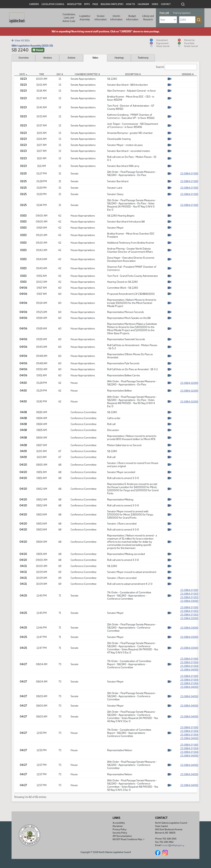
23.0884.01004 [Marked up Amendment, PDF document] (191, 667)
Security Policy (120, 833)
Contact (166, 4)
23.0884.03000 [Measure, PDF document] (189, 629)
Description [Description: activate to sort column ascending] (132, 74)
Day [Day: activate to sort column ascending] (59, 74)
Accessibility (119, 823)
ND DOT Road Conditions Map (129, 839)
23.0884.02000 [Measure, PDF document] (189, 383)
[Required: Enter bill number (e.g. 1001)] (187, 20)
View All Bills (21, 40)
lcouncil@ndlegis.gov (173, 845)
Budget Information (132, 18)
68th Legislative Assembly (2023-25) (32, 46)
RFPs (87, 4)
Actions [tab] (71, 58)
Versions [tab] (47, 58)
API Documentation (122, 836)
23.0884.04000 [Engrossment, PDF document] (191, 671)
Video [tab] (95, 58)
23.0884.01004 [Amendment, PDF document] (191, 663)
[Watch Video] (169, 79)
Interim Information (116, 18)
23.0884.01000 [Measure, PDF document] (189, 173)
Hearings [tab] (119, 58)
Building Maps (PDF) (112, 4)
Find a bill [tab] (164, 13)
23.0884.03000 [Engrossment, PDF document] (191, 601)
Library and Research (148, 18)
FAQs (95, 4)
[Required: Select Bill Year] (168, 20)
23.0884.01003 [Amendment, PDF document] (191, 594)
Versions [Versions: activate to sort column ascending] (187, 74)
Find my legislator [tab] (182, 13)
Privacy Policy (120, 829)
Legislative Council (53, 4)
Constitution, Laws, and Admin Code (69, 18)
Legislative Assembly (85, 18)
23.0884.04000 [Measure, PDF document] (189, 698)
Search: (176, 67)
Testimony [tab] (143, 58)
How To (130, 4)
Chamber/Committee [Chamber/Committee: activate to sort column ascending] (86, 74)
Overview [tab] (23, 58)
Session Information (101, 18)
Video (155, 4)
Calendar (143, 4)
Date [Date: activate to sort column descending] (22, 74)
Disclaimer (118, 826)
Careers (34, 4)
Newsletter (74, 4)
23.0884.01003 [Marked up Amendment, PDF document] (191, 597)
